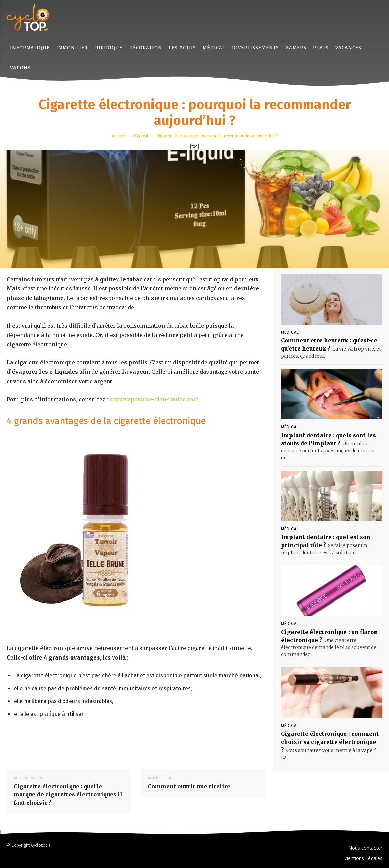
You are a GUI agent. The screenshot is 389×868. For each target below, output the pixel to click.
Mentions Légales (363, 858)
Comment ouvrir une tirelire (189, 786)
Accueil (118, 136)
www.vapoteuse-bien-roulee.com (154, 399)
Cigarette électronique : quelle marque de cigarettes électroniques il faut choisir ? (68, 794)
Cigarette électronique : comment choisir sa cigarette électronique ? (330, 742)
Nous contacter (365, 848)
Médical (141, 136)
